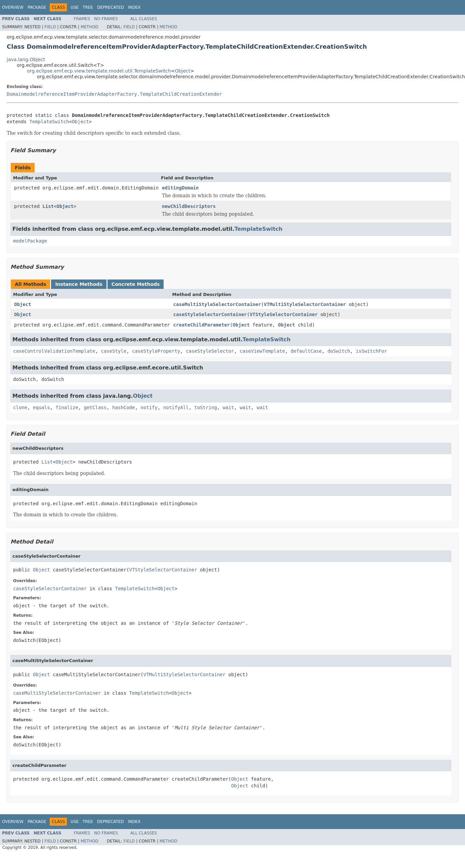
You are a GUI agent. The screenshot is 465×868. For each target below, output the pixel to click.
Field (50, 27)
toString (206, 407)
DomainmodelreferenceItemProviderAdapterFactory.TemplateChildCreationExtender (114, 94)
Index (134, 7)
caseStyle (114, 351)
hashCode (123, 407)
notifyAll (176, 407)
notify (149, 407)
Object (183, 71)
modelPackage (30, 241)
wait (228, 407)
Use (75, 7)
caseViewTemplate (262, 351)
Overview (13, 7)
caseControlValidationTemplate (54, 351)
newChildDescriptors (189, 206)
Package (37, 7)
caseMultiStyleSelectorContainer (217, 304)
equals (41, 407)
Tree (88, 7)
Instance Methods (79, 284)
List (48, 206)
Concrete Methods (136, 284)
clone (20, 407)
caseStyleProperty (156, 351)
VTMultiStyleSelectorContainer (305, 304)
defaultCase (306, 351)
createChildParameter (202, 325)
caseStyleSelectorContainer (210, 314)
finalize (67, 407)
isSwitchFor (371, 351)
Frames (82, 19)
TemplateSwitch (49, 122)
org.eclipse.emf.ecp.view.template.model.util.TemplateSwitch (99, 71)
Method (90, 27)
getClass (95, 407)
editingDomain (180, 188)
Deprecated (111, 7)
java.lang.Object (26, 59)
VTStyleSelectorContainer (284, 314)
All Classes (144, 19)
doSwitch (339, 351)
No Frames (106, 19)
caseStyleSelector (210, 351)
